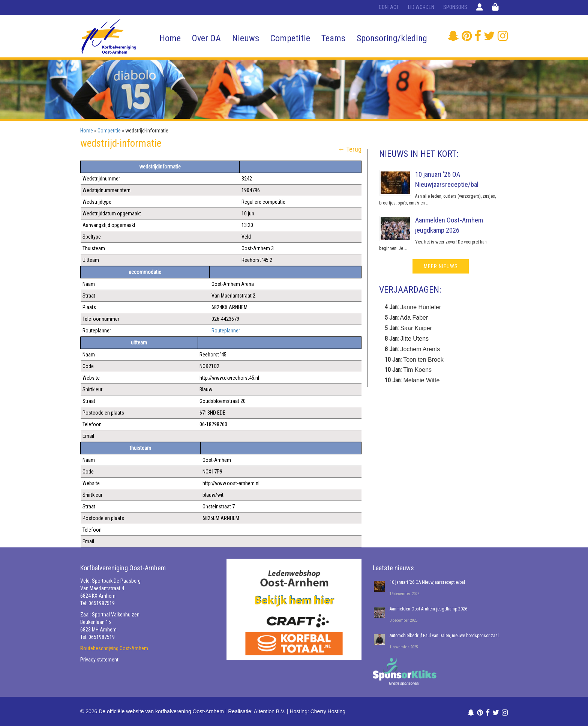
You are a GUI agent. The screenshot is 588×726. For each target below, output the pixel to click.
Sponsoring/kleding (392, 38)
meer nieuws (441, 266)
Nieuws (246, 38)
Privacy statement (99, 660)
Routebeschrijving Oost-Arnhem (114, 648)
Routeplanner (226, 331)
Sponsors (455, 7)
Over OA (206, 38)
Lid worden (421, 7)
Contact (389, 7)
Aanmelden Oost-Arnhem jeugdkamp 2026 (428, 609)
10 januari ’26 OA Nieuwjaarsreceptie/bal (427, 582)
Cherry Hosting (328, 711)
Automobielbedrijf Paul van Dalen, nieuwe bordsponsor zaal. (445, 636)
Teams (333, 38)
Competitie (290, 38)
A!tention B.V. (270, 711)
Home (170, 38)
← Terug (350, 149)
